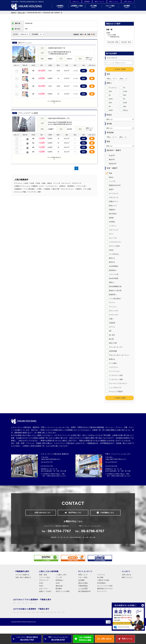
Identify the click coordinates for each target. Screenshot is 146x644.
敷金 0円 (111, 160)
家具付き (112, 262)
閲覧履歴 (87, 1)
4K (109, 106)
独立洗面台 (112, 214)
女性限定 (112, 222)
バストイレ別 (113, 274)
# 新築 (43, 179)
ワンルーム (112, 87)
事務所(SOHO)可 (114, 185)
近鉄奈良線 (42, 620)
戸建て (111, 319)
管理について (83, 576)
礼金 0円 (111, 155)
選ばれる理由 (83, 584)
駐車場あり (60, 581)
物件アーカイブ (100, 1)
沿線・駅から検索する (23, 578)
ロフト (111, 234)
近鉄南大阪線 (54, 620)
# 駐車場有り (71, 181)
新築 (110, 173)
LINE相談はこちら (107, 513)
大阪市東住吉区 (73, 605)
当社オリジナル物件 (63, 592)
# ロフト (42, 181)
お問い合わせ (128, 1)
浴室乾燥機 (112, 351)
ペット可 (112, 181)
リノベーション (114, 371)
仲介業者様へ (102, 584)
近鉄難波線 (30, 620)
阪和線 (38, 616)
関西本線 (29, 616)
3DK (110, 102)
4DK (124, 106)
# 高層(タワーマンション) (22, 181)
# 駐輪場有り (18, 184)
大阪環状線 (19, 616)
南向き (111, 177)
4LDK (110, 110)
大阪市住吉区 (59, 605)
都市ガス (112, 258)
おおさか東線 (49, 616)
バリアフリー (113, 367)
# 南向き (49, 179)
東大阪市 (85, 605)
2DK (124, 95)
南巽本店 (13, 13)
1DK (110, 91)
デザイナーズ (113, 198)
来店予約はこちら (75, 513)
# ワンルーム (18, 179)
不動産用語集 (83, 587)
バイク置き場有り (115, 299)
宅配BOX (112, 210)
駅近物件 (59, 589)
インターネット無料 (116, 379)
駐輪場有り (112, 294)
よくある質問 (83, 589)
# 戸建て (39, 184)
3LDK (125, 102)
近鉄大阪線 (19, 620)
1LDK (125, 91)
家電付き (112, 359)
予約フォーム (127, 639)
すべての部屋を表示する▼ (54, 100)
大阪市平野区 (20, 605)
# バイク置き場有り (30, 184)
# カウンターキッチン (67, 184)
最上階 (111, 339)
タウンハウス (113, 311)
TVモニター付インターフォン (119, 355)
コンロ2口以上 (114, 254)
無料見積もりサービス (105, 589)
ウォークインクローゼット (118, 383)
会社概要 (127, 7)
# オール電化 (87, 184)
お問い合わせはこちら (43, 513)
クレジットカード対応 (105, 587)
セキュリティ (44, 589)
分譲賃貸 (112, 323)
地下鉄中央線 (75, 616)
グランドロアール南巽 (28, 110)
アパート (112, 303)
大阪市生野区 (33, 605)
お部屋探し (60, 7)
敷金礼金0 (59, 587)
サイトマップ (102, 592)
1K (124, 87)
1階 (110, 331)
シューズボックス (115, 388)
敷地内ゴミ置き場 (115, 291)
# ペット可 (57, 179)
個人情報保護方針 (85, 592)
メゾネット (112, 226)
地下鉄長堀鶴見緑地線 (106, 616)
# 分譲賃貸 (47, 184)
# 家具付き (62, 181)
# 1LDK (26, 179)
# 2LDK (32, 179)
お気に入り (76, 1)
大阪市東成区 (46, 605)
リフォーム (101, 576)
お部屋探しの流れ (77, 7)
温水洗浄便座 (113, 278)
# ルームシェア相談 (20, 187)
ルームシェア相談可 (116, 391)
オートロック (113, 193)
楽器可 (111, 189)
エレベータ (112, 238)
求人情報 (94, 7)
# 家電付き (79, 184)
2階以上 (111, 282)
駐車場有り (112, 270)
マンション (112, 307)
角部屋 (111, 218)
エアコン (112, 327)
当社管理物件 (113, 266)
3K (124, 99)
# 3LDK (38, 179)
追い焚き (112, 335)
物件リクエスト (114, 1)
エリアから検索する (22, 576)
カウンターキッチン (116, 347)
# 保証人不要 (55, 184)
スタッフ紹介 (110, 7)
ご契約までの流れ (103, 581)
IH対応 (111, 250)
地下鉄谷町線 (62, 616)
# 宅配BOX (34, 181)
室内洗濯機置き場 (115, 286)
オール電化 (112, 363)
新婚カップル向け (45, 592)
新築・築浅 (43, 576)
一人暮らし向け (61, 576)
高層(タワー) (113, 201)
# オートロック (66, 179)
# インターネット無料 (34, 187)
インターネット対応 (116, 375)
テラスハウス (113, 315)
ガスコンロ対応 (114, 246)
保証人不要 (112, 343)
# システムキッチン (52, 181)
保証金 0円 (112, 164)
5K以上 (125, 110)
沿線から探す (22, 13)
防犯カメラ (112, 206)
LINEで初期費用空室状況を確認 (85, 639)
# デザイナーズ (77, 179)
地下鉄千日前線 (89, 616)
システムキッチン (115, 242)
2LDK (110, 99)
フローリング (113, 230)
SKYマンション (25, 43)
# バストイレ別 (81, 181)
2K (109, 95)
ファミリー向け (45, 578)
